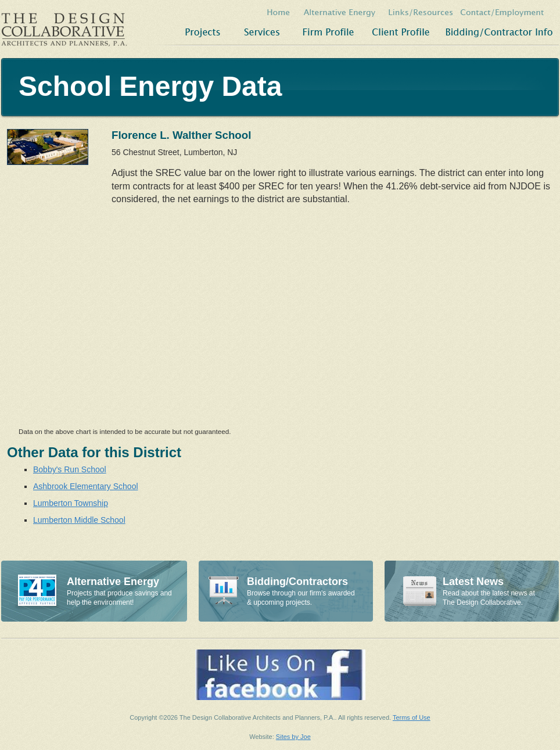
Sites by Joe (293, 737)
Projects (200, 32)
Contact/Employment (509, 11)
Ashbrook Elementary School (86, 486)
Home (279, 11)
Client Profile (400, 32)
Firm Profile (328, 32)
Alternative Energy (340, 11)
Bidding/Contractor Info (499, 32)
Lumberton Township (71, 503)
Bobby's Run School (70, 469)
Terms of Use (412, 717)
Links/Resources (420, 11)
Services (262, 32)
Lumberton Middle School (79, 520)
